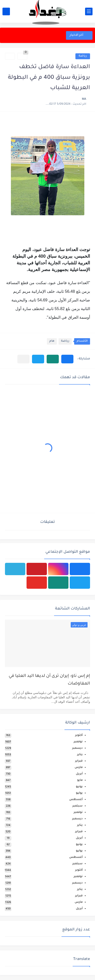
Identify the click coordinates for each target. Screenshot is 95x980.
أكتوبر (79, 735)
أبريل (79, 774)
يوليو (79, 793)
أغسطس (76, 800)
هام (52, 341)
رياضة (83, 56)
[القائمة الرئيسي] (89, 11)
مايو (80, 780)
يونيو (79, 787)
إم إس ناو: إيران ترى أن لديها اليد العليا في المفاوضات (49, 680)
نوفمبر (78, 742)
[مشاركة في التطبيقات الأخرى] (23, 359)
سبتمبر (78, 806)
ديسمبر (77, 748)
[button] (67, 359)
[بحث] (6, 11)
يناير (80, 755)
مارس (79, 768)
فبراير (79, 761)
